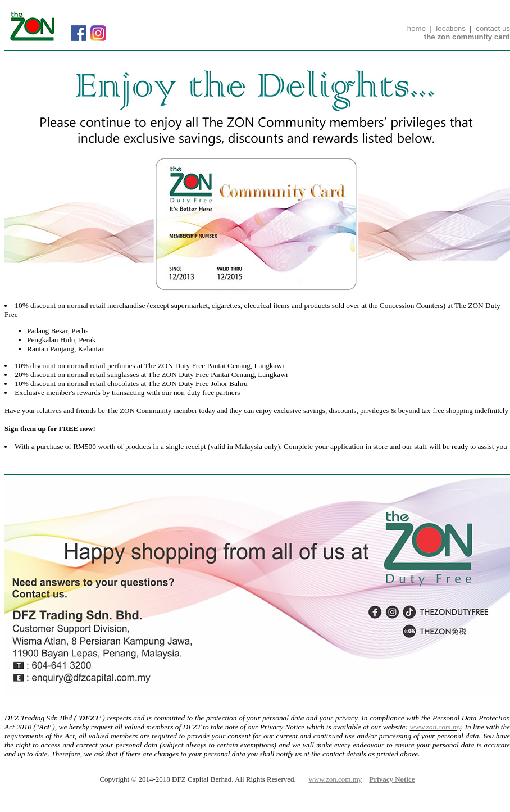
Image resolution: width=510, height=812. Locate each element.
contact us (493, 28)
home (416, 28)
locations (451, 28)
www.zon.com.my (436, 727)
